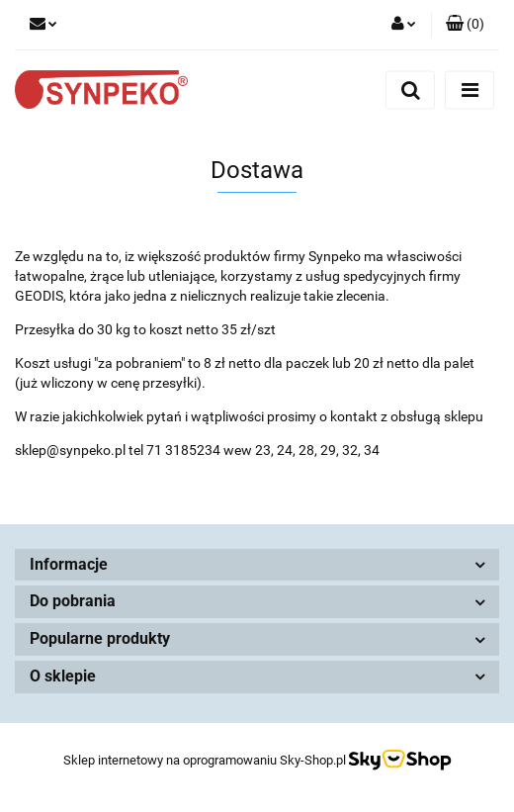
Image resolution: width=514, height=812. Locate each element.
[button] (465, 25)
